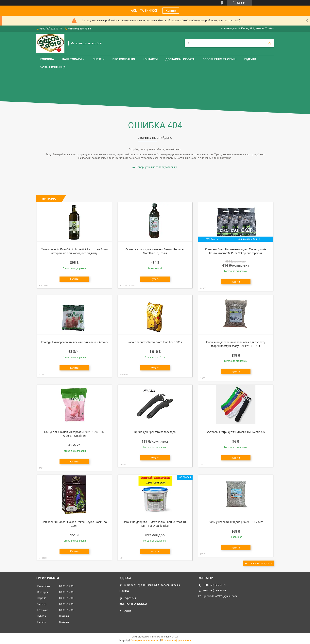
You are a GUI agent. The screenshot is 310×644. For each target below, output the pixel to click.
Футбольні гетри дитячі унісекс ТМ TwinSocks (236, 432)
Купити (171, 11)
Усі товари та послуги (257, 563)
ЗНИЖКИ (98, 59)
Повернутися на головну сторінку (156, 167)
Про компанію (124, 59)
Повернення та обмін (219, 59)
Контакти (150, 59)
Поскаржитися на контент (145, 640)
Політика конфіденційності (176, 640)
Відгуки (250, 59)
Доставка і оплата (180, 59)
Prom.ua (174, 637)
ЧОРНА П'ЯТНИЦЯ (53, 67)
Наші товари (72, 59)
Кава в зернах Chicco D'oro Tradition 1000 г (155, 342)
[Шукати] (270, 43)
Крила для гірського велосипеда (155, 432)
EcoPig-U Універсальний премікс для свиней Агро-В (74, 342)
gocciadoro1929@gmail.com (220, 596)
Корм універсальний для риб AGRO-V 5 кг (236, 522)
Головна (47, 59)
